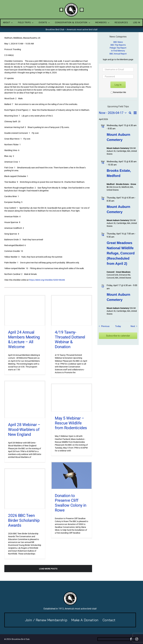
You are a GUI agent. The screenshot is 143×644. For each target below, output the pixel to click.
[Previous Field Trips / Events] (103, 326)
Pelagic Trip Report (118, 48)
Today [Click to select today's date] (118, 326)
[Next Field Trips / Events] (135, 326)
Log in (118, 85)
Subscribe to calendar (118, 336)
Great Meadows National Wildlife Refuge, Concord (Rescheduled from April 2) (121, 253)
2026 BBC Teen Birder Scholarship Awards (24, 520)
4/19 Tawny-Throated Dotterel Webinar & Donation (70, 339)
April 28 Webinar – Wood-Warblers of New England (24, 429)
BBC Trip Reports (118, 45)
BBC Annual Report (118, 54)
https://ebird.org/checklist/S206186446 (47, 280)
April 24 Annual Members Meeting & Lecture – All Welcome (24, 339)
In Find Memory (118, 51)
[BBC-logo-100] (71, 4)
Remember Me (118, 92)
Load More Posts (48, 569)
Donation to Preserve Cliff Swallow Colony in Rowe (71, 503)
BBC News (118, 42)
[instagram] (82, 10)
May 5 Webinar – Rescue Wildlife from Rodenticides (71, 423)
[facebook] (61, 10)
